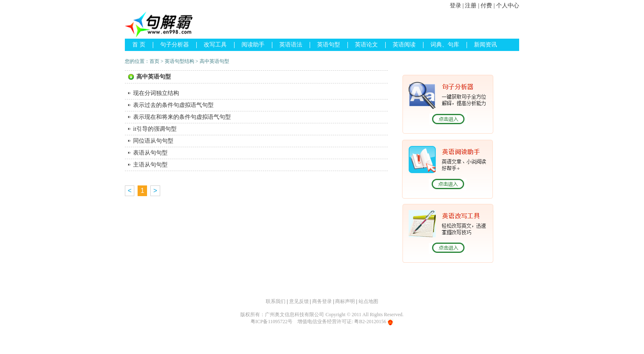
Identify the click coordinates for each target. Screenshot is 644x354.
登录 (455, 6)
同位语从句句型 (153, 141)
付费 (486, 6)
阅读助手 (253, 45)
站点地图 (368, 301)
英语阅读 (404, 45)
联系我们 (276, 301)
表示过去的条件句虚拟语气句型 (173, 105)
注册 (471, 6)
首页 (154, 61)
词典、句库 (445, 45)
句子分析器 (175, 45)
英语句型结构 (179, 61)
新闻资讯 (485, 45)
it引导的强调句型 (155, 129)
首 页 (139, 45)
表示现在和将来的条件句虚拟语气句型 (182, 117)
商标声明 (345, 301)
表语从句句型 (150, 153)
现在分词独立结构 (156, 93)
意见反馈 (299, 301)
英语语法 (291, 45)
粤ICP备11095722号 (271, 322)
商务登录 (322, 301)
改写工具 (215, 45)
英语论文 (366, 45)
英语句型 (329, 45)
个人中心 (508, 6)
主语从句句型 (150, 165)
